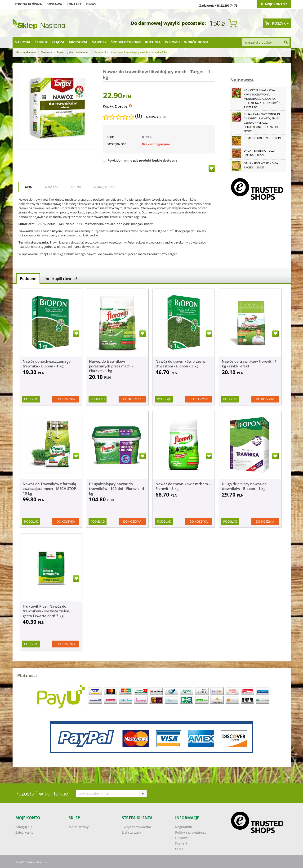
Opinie (76, 187)
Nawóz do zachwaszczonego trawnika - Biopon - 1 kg (47, 364)
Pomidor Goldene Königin (262, 138)
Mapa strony (79, 827)
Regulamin (184, 827)
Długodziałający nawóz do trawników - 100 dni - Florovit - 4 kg (117, 488)
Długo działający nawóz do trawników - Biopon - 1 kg (244, 486)
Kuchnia (153, 42)
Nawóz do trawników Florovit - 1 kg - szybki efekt (249, 364)
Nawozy (99, 42)
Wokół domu (196, 42)
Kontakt (74, 4)
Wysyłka (51, 187)
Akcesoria (78, 42)
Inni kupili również (61, 279)
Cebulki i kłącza (49, 42)
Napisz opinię (157, 117)
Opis (28, 187)
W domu (172, 42)
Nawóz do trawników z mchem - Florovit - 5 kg (183, 486)
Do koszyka (66, 399)
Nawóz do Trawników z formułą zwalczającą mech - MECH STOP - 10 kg (50, 488)
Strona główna (28, 4)
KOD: (110, 137)
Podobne (28, 279)
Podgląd (31, 399)
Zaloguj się (24, 827)
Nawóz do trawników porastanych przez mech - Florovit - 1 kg (111, 366)
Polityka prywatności (191, 832)
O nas (91, 4)
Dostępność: (117, 144)
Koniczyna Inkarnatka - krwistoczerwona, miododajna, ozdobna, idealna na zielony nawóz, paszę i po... (262, 99)
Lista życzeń (131, 832)
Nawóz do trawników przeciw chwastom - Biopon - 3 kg (180, 364)
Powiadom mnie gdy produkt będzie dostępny (140, 160)
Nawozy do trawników (73, 52)
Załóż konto (24, 832)
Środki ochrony (126, 42)
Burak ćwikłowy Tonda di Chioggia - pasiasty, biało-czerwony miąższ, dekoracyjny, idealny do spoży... (262, 123)
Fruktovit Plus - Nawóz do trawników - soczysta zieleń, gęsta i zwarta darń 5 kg (47, 611)
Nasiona (22, 42)
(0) (138, 116)
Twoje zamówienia (136, 827)
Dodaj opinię (105, 187)
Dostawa (54, 4)
